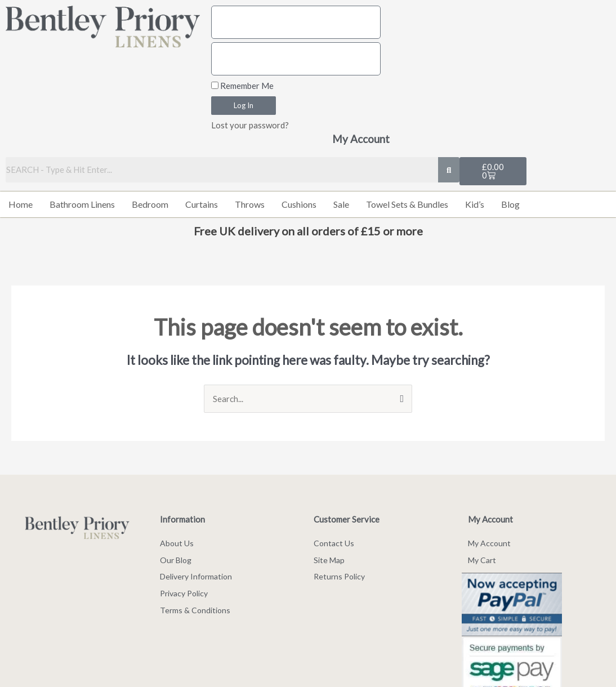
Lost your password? (250, 125)
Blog (510, 204)
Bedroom (150, 204)
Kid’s (475, 204)
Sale (341, 204)
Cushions (299, 204)
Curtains (202, 204)
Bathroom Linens (82, 204)
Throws (250, 204)
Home (21, 204)
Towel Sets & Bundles (407, 204)
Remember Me (242, 86)
